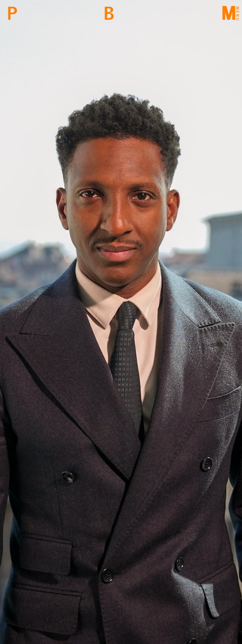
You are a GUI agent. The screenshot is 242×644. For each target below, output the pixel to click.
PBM (12, 14)
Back (109, 14)
